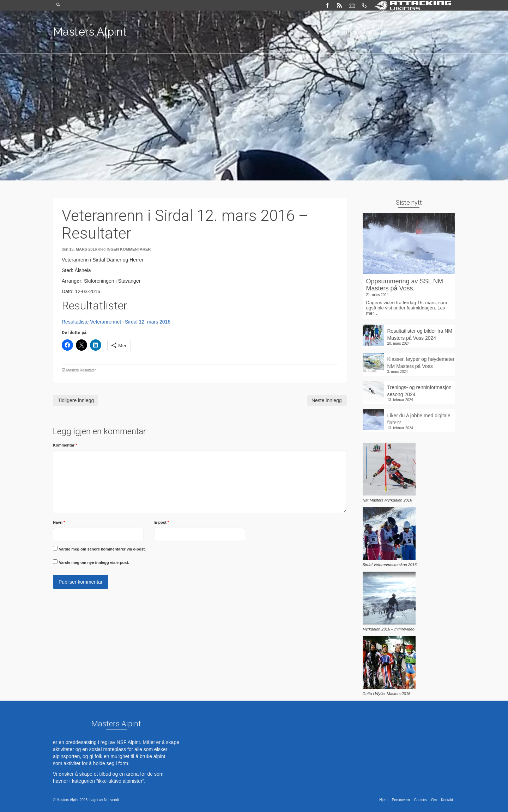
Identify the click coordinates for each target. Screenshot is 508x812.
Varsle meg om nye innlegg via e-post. (94, 562)
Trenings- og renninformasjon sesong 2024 (419, 391)
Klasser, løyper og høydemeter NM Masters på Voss (421, 363)
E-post (162, 522)
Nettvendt (112, 800)
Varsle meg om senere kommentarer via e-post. (102, 549)
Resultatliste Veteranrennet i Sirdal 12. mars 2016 (116, 322)
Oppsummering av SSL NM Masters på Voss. (405, 285)
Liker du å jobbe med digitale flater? (419, 419)
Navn (59, 522)
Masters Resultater (81, 370)
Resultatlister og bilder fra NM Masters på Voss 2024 (420, 334)
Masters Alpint (90, 32)
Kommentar (65, 445)
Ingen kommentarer (129, 249)
